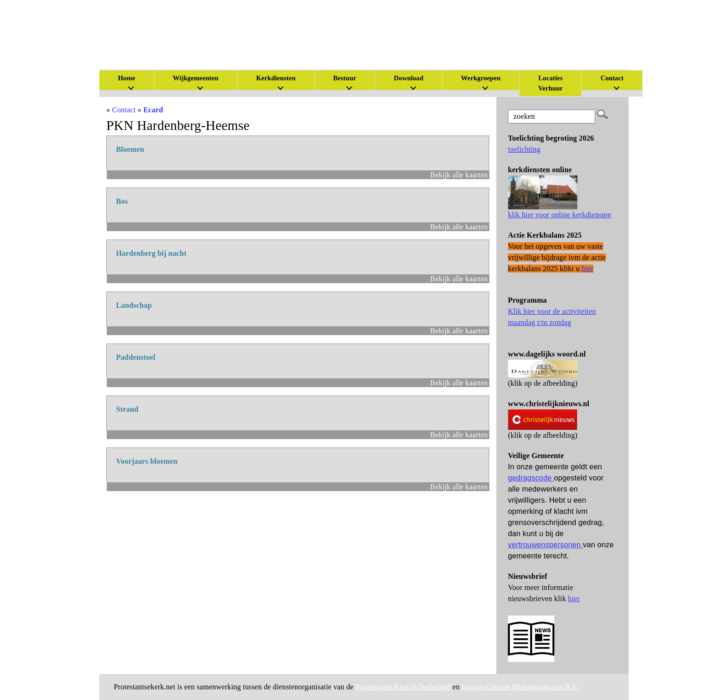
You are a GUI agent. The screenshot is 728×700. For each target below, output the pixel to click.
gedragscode (531, 478)
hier (574, 599)
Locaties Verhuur (550, 83)
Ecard (153, 110)
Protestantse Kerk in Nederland (403, 687)
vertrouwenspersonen (546, 545)
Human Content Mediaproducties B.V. (520, 687)
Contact (612, 78)
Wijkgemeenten (195, 78)
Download (409, 78)
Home (127, 78)
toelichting (524, 149)
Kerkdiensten (276, 78)
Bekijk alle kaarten (459, 175)
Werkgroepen (481, 78)
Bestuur (345, 78)
